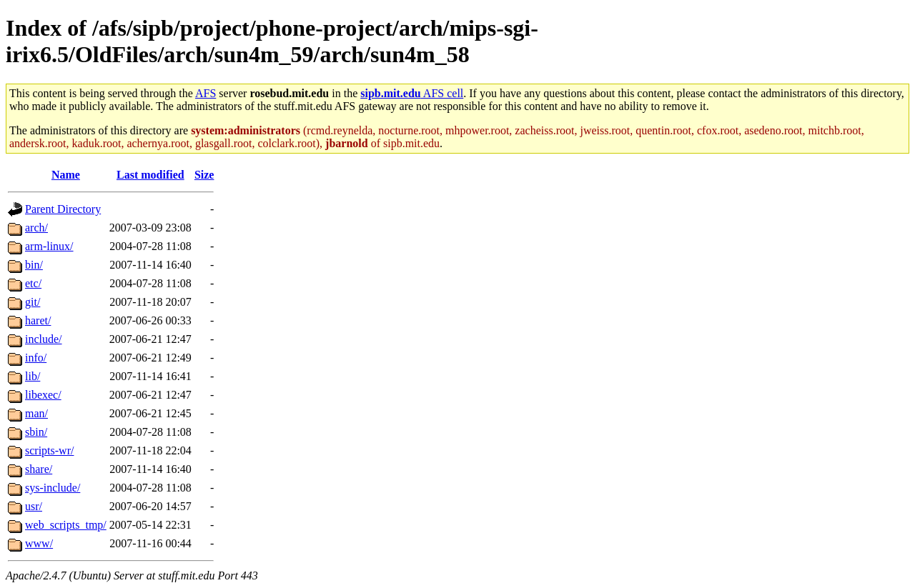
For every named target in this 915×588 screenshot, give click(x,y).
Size (204, 175)
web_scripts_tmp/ (66, 525)
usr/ (34, 506)
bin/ (34, 265)
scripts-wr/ (49, 450)
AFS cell (412, 93)
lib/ (33, 376)
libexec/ (43, 395)
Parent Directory (63, 209)
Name (66, 175)
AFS (206, 93)
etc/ (33, 283)
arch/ (36, 228)
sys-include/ (53, 488)
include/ (44, 339)
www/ (39, 543)
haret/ (38, 320)
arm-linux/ (49, 246)
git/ (33, 302)
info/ (36, 358)
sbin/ (36, 432)
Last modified (150, 175)
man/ (36, 413)
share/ (39, 469)
